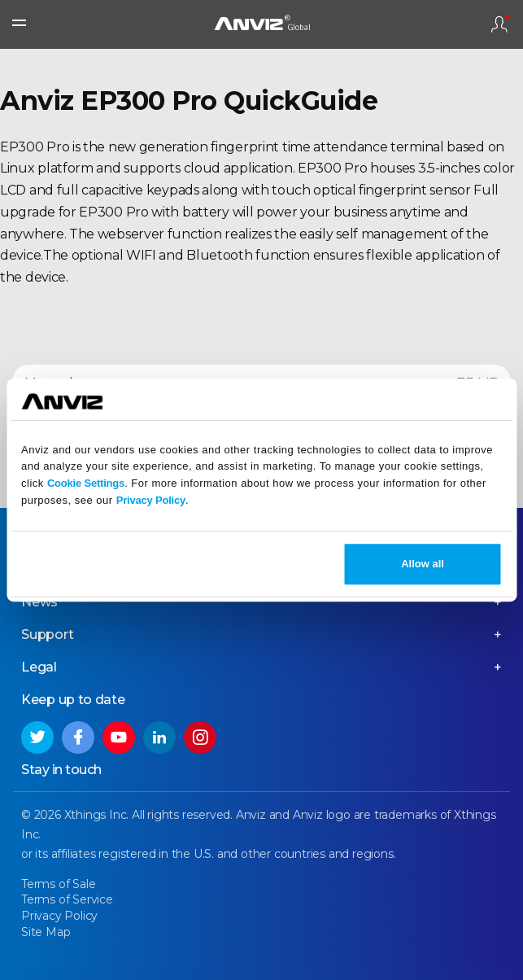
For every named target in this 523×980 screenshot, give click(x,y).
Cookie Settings (86, 483)
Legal (39, 667)
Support (48, 634)
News (39, 602)
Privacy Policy (151, 500)
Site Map (46, 932)
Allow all (423, 564)
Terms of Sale (58, 884)
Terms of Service (67, 899)
